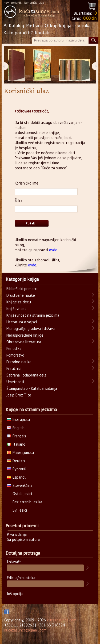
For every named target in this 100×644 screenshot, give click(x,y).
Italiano (16, 444)
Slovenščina (20, 485)
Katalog (16, 25)
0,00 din (90, 18)
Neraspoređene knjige (25, 335)
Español (16, 477)
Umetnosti (15, 382)
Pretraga (34, 25)
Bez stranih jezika (27, 502)
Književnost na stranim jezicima (33, 315)
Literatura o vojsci (22, 322)
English (16, 428)
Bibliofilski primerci (22, 289)
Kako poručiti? (18, 33)
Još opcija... (16, 594)
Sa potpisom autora (23, 539)
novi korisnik (13, 3)
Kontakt (43, 33)
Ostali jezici (22, 494)
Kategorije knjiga (22, 279)
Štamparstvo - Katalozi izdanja (32, 388)
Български (18, 419)
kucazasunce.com (62, 620)
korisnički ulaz (34, 3)
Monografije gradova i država (31, 329)
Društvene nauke (21, 295)
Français (17, 436)
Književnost (16, 309)
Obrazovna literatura (24, 342)
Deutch (16, 461)
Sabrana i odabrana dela (26, 375)
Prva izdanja (17, 534)
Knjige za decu (19, 302)
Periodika (14, 348)
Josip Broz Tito (19, 395)
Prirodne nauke (19, 362)
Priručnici (14, 368)
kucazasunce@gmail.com (25, 630)
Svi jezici (20, 510)
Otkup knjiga (58, 25)
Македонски (20, 452)
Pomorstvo (15, 355)
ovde (53, 250)
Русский (17, 469)
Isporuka (82, 25)
